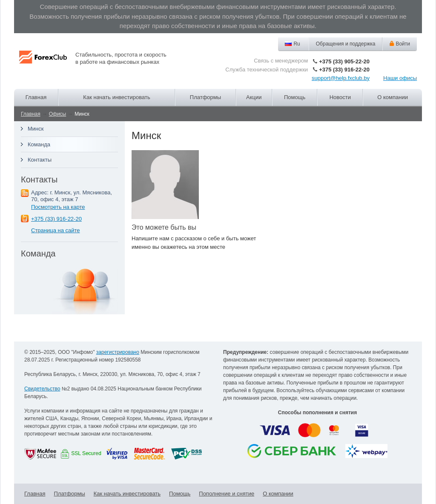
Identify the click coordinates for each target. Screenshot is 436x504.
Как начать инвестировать (116, 97)
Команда (39, 144)
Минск (36, 129)
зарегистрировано (118, 352)
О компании (393, 97)
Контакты (40, 160)
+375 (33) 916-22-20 (344, 70)
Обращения (346, 44)
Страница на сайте (56, 230)
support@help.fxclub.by (341, 78)
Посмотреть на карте (58, 207)
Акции (254, 97)
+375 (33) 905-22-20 (344, 61)
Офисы (58, 114)
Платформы (205, 97)
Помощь (295, 97)
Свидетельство (42, 389)
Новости (340, 97)
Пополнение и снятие (227, 494)
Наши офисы (400, 78)
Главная (36, 97)
